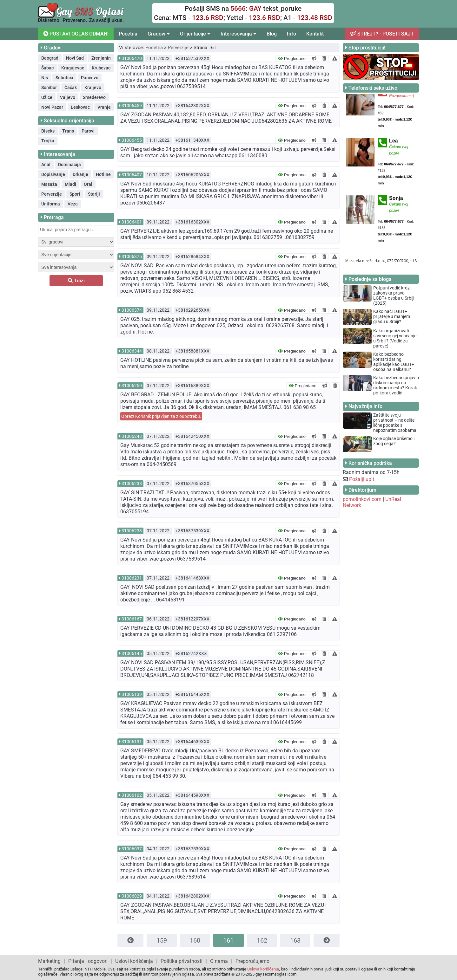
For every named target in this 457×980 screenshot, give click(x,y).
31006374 (132, 310)
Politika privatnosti (182, 961)
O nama (219, 961)
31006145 (132, 653)
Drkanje (80, 174)
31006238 (132, 484)
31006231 (132, 578)
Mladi (70, 184)
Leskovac (80, 107)
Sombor (49, 88)
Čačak (71, 88)
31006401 (132, 222)
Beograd (50, 58)
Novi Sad (75, 58)
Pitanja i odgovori (88, 961)
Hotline (103, 174)
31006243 (132, 436)
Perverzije (52, 194)
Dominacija (70, 165)
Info (291, 34)
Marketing (49, 961)
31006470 (132, 58)
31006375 (132, 256)
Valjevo (68, 97)
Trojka (48, 141)
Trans (68, 131)
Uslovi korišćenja (134, 961)
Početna (128, 34)
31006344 (132, 351)
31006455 (132, 140)
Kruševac (101, 68)
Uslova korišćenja (263, 969)
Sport (75, 194)
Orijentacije (195, 34)
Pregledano (292, 58)
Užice (47, 97)
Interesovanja (238, 34)
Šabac (47, 68)
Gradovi (159, 34)
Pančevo (90, 78)
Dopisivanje (53, 174)
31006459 (132, 106)
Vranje (104, 107)
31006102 (132, 795)
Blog (272, 34)
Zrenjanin (101, 58)
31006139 (132, 694)
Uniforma (51, 204)
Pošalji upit (362, 479)
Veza (73, 204)
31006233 (132, 531)
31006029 (132, 896)
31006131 (132, 742)
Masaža (49, 184)
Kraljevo (93, 88)
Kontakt (315, 34)
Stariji (94, 194)
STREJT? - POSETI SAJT (382, 34)
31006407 (132, 175)
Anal (46, 165)
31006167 (132, 619)
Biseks (48, 131)
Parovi (88, 131)
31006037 (132, 849)
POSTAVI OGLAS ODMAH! (75, 34)
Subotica (64, 78)
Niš (45, 78)
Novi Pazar (52, 107)
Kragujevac (73, 68)
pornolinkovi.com (362, 499)
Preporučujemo (252, 961)
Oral (88, 184)
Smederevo (94, 97)
